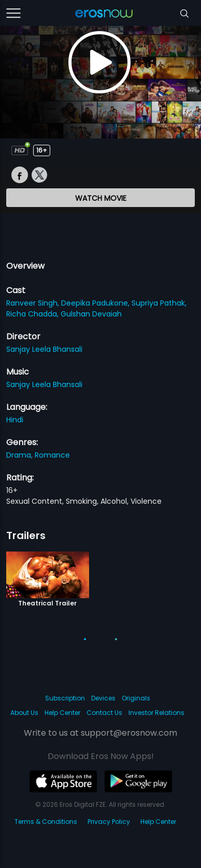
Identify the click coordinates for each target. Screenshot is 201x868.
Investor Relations (156, 713)
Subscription (65, 698)
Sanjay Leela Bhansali (44, 349)
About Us (24, 713)
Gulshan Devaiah (91, 314)
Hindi (15, 420)
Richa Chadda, (33, 314)
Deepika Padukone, (96, 303)
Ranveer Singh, (34, 303)
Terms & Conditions (46, 822)
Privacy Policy (109, 822)
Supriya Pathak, (159, 303)
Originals (136, 698)
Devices (103, 698)
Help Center (62, 713)
